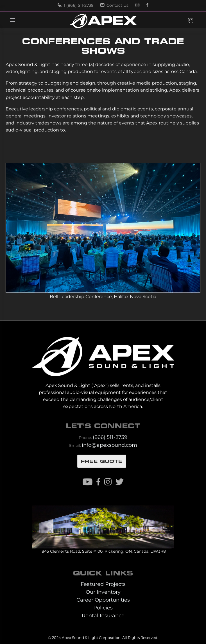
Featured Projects (103, 584)
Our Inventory (103, 592)
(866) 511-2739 (110, 437)
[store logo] (103, 21)
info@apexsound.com (109, 445)
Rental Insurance (103, 615)
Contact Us (114, 5)
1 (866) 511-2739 (76, 5)
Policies (103, 608)
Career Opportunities (103, 600)
